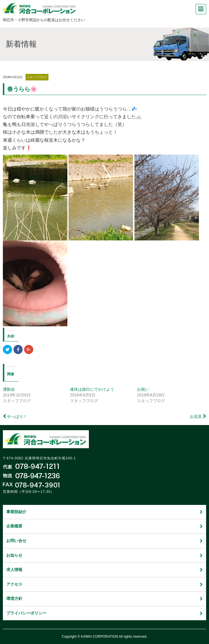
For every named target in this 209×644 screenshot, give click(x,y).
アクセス (104, 584)
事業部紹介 (104, 512)
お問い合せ (104, 541)
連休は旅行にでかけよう (92, 389)
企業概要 (104, 526)
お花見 (196, 416)
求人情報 (104, 570)
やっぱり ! (16, 416)
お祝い (143, 389)
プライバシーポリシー (104, 613)
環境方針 (104, 598)
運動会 (9, 389)
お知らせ (104, 555)
